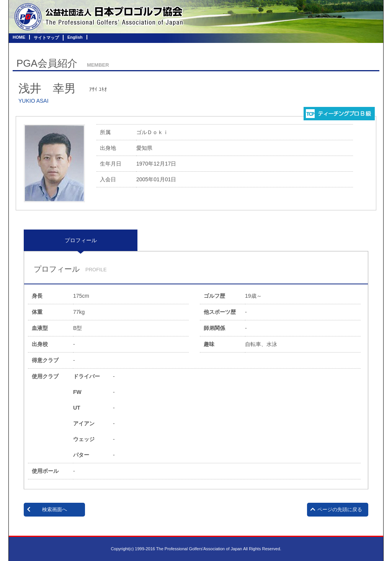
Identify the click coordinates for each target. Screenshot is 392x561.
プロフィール (81, 240)
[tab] (81, 240)
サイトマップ (46, 38)
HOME (19, 37)
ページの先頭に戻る (340, 509)
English (75, 37)
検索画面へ (55, 509)
